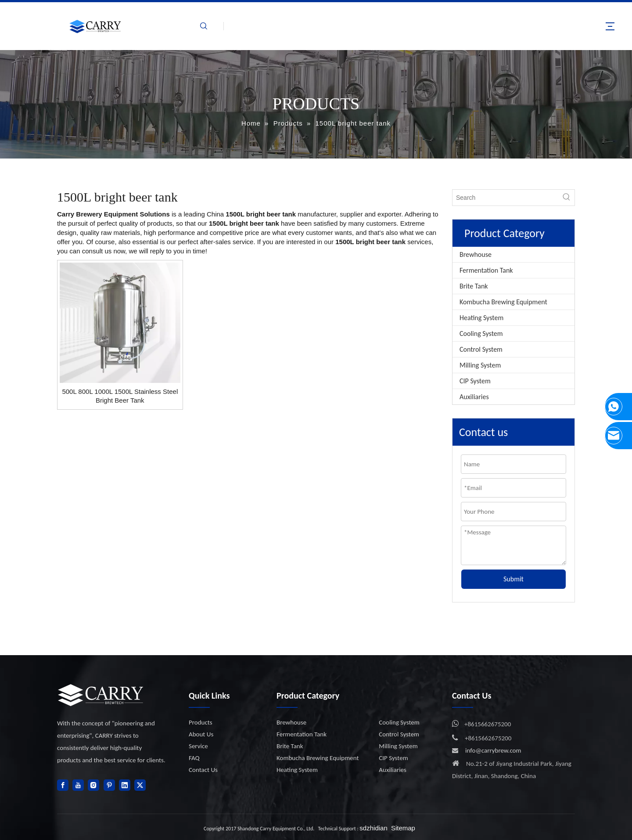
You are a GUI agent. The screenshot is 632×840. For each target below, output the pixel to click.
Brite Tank (474, 286)
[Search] (506, 198)
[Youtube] (78, 785)
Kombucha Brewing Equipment (503, 302)
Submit (513, 579)
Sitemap (403, 828)
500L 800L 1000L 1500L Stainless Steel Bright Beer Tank (120, 396)
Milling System (480, 365)
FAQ (194, 758)
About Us (201, 734)
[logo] (101, 695)
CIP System (475, 381)
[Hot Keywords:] (567, 198)
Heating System (481, 318)
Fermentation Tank (486, 270)
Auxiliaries (474, 397)
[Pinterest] (109, 785)
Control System (481, 349)
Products (201, 722)
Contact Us (203, 770)
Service (198, 746)
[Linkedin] (125, 785)
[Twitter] (140, 785)
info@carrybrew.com (493, 750)
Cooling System (481, 333)
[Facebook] (63, 785)
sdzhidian (373, 828)
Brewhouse (476, 254)
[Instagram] (93, 785)
